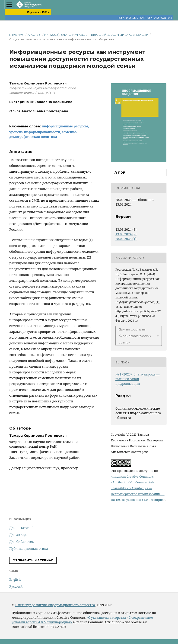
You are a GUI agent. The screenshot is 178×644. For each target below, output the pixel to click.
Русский (16, 586)
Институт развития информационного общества (55, 605)
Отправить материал (33, 560)
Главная (17, 35)
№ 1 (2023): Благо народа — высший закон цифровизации (97, 35)
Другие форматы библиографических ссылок (135, 336)
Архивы (35, 35)
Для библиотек (22, 542)
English (15, 579)
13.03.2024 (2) (126, 234)
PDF (121, 172)
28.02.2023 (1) (126, 239)
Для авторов (19, 535)
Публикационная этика (29, 549)
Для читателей (21, 528)
